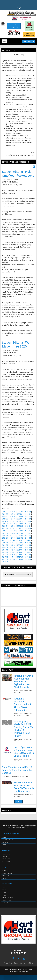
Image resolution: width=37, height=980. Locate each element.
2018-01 (20, 555)
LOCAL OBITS (6, 862)
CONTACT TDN (7, 845)
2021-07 (5, 538)
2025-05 (20, 512)
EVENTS (4, 871)
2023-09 (28, 521)
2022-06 (20, 531)
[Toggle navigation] (4, 41)
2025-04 (28, 512)
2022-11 (13, 528)
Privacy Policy (8, 963)
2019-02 (28, 550)
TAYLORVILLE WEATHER (18, 598)
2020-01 (20, 548)
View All (18, 802)
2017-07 (5, 559)
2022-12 (5, 528)
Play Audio (9, 574)
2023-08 (5, 524)
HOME (4, 837)
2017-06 (13, 559)
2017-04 (20, 559)
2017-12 (28, 555)
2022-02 (20, 533)
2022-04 (5, 533)
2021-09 (20, 536)
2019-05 (13, 550)
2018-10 (13, 552)
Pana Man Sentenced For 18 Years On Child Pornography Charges (17, 770)
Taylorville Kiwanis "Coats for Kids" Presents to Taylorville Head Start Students (23, 682)
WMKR (4, 890)
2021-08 (28, 536)
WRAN (4, 892)
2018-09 (20, 552)
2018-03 (13, 555)
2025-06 (13, 512)
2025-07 (5, 512)
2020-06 (13, 545)
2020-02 (13, 548)
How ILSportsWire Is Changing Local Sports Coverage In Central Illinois (24, 751)
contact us (25, 827)
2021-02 (13, 540)
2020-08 (28, 543)
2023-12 (13, 521)
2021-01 (20, 540)
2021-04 (28, 538)
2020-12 (28, 540)
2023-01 (28, 526)
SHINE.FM (5, 903)
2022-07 (13, 531)
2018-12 (5, 552)
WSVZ (4, 895)
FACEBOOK (6, 876)
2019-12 (28, 548)
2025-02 (13, 514)
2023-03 (13, 526)
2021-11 (5, 536)
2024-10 (5, 516)
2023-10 (20, 521)
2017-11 (5, 557)
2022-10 (20, 528)
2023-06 (20, 524)
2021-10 (13, 536)
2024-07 (28, 516)
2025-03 (5, 514)
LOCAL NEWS (6, 854)
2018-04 (5, 555)
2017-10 (13, 557)
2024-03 (28, 519)
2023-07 (13, 524)
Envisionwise (17, 972)
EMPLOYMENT (6, 842)
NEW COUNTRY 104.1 (8, 898)
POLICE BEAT (6, 859)
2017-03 (28, 559)
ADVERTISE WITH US (8, 840)
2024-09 (13, 516)
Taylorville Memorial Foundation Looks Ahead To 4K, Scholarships (23, 704)
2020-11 (5, 543)
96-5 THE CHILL (7, 900)
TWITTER (5, 878)
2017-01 (5, 562)
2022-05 (28, 531)
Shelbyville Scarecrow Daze (29, 34)
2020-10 (13, 543)
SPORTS (5, 856)
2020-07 (5, 545)
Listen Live (29, 41)
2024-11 (28, 514)
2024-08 (20, 516)
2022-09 (28, 528)
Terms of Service (20, 963)
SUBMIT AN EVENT (7, 873)
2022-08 (5, 531)
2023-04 (5, 526)
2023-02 (20, 526)
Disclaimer (30, 963)
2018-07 (28, 552)
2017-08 (28, 557)
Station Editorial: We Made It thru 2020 (16, 344)
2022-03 (13, 533)
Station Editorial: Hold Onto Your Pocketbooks (18, 174)
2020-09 (20, 543)
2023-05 (28, 524)
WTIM (4, 888)
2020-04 (28, 545)
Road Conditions (14, 26)
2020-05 (20, 545)
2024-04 (20, 519)
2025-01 (20, 514)
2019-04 (20, 550)
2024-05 (13, 519)
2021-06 (13, 538)
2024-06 (5, 519)
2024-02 (5, 521)
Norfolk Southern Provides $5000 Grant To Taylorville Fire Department (24, 787)
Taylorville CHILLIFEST (29, 26)
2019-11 (5, 550)
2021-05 (20, 538)
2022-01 (28, 533)
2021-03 (5, 540)
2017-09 (20, 557)
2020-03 (5, 548)
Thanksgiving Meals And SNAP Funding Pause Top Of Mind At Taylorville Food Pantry (24, 729)
